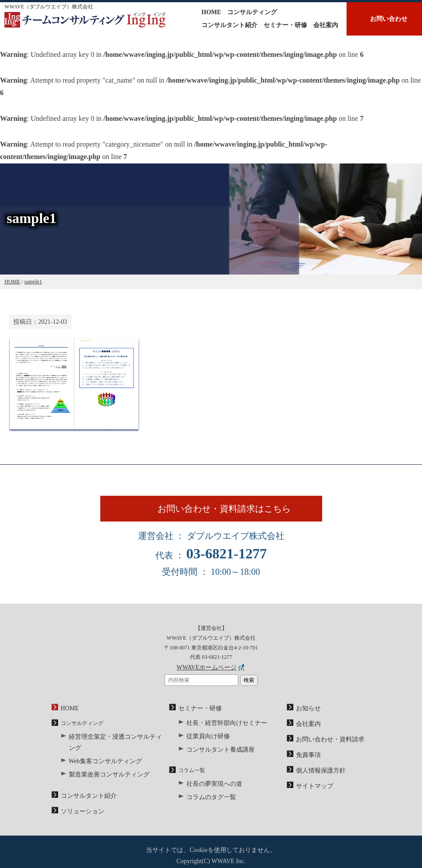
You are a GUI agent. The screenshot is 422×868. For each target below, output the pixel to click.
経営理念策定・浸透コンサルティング (114, 745)
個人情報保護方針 (317, 773)
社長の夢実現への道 (210, 787)
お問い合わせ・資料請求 (325, 745)
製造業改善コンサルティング (103, 768)
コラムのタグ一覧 (208, 799)
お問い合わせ (389, 19)
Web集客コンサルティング (100, 757)
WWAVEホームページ (206, 678)
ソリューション (79, 802)
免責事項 (307, 760)
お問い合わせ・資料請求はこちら (232, 514)
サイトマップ (312, 788)
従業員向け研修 (205, 742)
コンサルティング (252, 12)
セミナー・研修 (285, 25)
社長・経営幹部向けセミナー (221, 730)
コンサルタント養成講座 (216, 754)
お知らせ (307, 717)
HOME (211, 12)
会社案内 (326, 25)
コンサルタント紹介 (229, 25)
